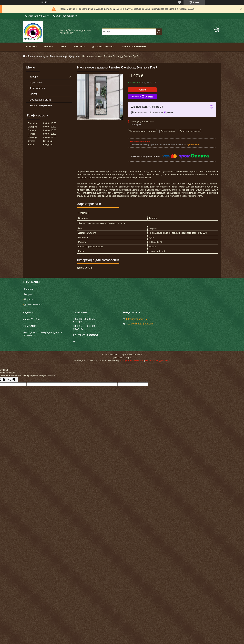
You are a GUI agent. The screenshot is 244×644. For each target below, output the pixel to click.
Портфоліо (30, 299)
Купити (142, 90)
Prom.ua (138, 355)
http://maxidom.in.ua (137, 319)
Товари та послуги (38, 56)
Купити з (142, 97)
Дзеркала (74, 56)
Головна (32, 47)
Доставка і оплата (104, 47)
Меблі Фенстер (58, 56)
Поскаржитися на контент (131, 361)
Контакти (80, 47)
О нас (63, 47)
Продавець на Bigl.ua (122, 358)
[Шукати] (159, 32)
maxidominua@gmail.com (140, 324)
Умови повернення (134, 47)
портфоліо (36, 82)
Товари (48, 47)
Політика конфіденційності (158, 361)
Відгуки (34, 94)
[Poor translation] (12, 380)
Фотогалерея (37, 88)
